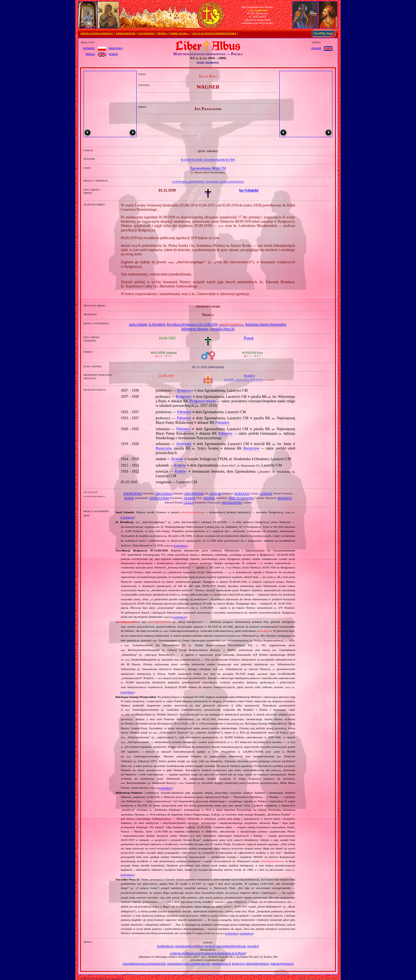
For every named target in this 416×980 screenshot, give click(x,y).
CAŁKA (189, 502)
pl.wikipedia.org (127, 517)
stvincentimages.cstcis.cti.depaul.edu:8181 (144, 963)
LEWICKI (266, 493)
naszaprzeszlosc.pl (221, 963)
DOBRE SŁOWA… (180, 33)
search (113, 54)
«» (231, 324)
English (316, 48)
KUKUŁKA (242, 493)
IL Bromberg (157, 324)
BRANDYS (285, 498)
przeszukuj (116, 48)
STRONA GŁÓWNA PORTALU (97, 33)
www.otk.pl (253, 946)
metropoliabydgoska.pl (257, 963)
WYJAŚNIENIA (147, 33)
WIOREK (209, 498)
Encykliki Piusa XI (222, 329)
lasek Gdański (138, 324)
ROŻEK (129, 498)
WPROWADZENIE (126, 33)
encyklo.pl (210, 946)
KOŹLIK (215, 493)
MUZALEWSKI (232, 502)
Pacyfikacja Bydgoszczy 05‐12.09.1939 (192, 324)
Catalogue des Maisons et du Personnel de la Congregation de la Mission (208, 953)
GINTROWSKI (133, 493)
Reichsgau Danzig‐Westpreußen (266, 324)
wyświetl (89, 48)
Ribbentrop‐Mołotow (195, 329)
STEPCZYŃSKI (160, 498)
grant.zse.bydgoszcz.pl (282, 963)
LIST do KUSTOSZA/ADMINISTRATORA (214, 33)
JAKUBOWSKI (194, 493)
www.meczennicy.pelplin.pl (189, 946)
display (90, 54)
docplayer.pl (238, 963)
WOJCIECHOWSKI (241, 498)
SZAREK (190, 498)
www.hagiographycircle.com (231, 946)
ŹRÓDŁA (162, 33)
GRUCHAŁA (164, 493)
